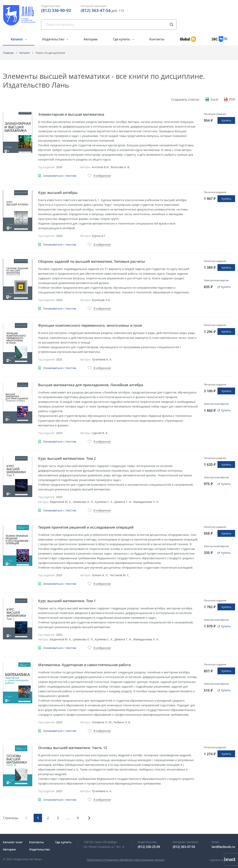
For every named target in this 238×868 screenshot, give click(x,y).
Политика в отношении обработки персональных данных (126, 860)
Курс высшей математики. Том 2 (67, 458)
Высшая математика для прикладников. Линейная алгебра (91, 385)
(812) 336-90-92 (56, 10)
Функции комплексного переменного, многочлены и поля (90, 325)
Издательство (54, 39)
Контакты (157, 39)
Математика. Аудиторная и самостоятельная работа (84, 665)
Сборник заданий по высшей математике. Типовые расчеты (92, 261)
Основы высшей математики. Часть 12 (73, 748)
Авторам (91, 39)
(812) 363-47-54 (96, 10)
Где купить (122, 39)
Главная (8, 53)
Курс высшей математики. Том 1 (67, 601)
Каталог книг (13, 842)
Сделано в (222, 860)
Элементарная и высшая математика (71, 114)
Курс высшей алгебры (58, 193)
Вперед (89, 818)
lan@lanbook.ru (223, 847)
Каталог (17, 39)
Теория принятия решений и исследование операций (86, 527)
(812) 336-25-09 (149, 847)
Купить (226, 120)
